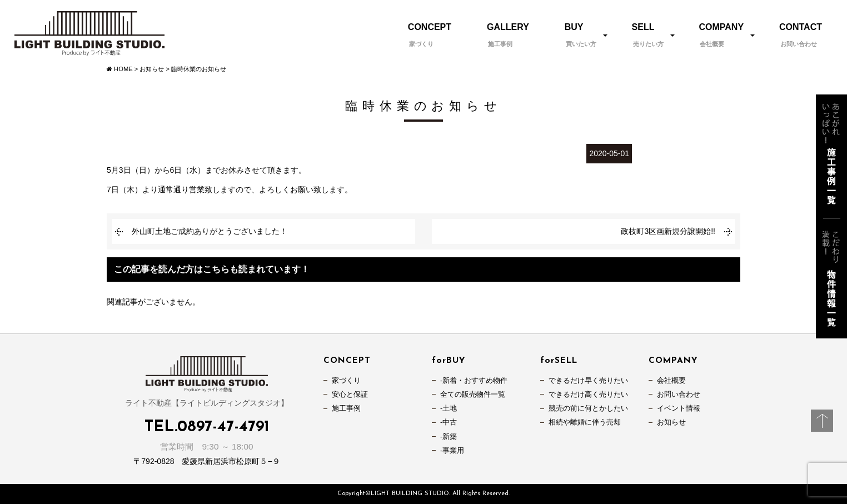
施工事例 (346, 408)
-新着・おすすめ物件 (474, 381)
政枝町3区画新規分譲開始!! (668, 231)
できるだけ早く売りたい (588, 381)
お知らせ (671, 422)
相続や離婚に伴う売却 (585, 422)
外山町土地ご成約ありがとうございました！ (210, 231)
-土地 (449, 408)
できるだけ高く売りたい (588, 395)
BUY (581, 35)
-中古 (449, 422)
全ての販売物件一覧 (473, 395)
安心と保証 (350, 395)
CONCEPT (430, 35)
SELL (648, 35)
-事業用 (452, 451)
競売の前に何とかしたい (588, 408)
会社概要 (671, 381)
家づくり (346, 381)
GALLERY (508, 35)
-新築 (449, 437)
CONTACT (801, 35)
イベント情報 (679, 408)
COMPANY (721, 35)
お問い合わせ (679, 395)
